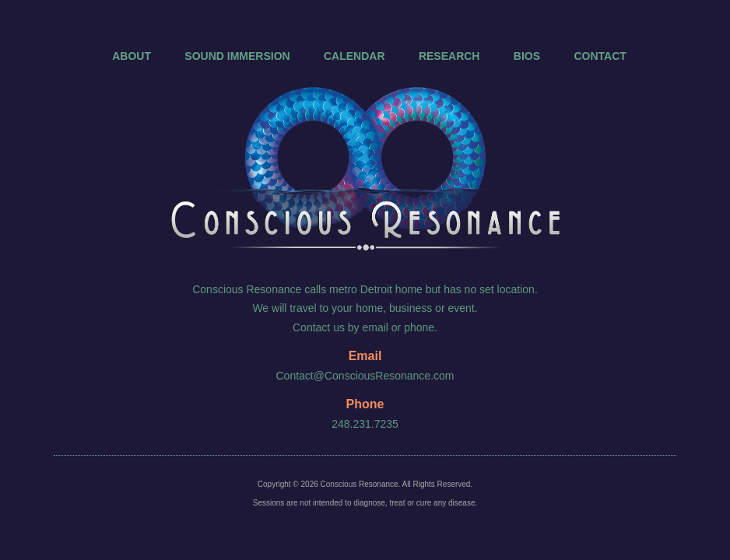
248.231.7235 (365, 424)
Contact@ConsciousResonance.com (365, 376)
